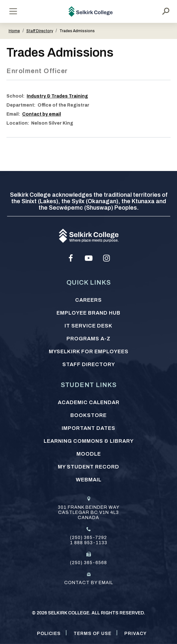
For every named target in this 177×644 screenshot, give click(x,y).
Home (14, 31)
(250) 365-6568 (88, 563)
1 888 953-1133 (89, 543)
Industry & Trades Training (57, 96)
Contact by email (42, 114)
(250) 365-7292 (88, 538)
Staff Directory (40, 31)
